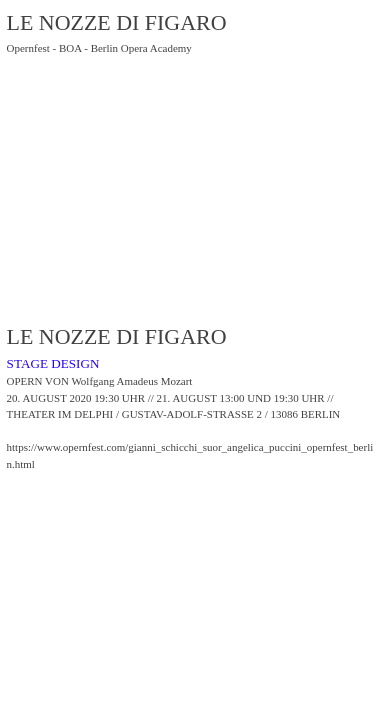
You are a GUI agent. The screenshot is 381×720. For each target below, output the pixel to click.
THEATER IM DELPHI (60, 414)
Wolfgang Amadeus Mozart (131, 381)
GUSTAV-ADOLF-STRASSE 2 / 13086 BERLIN (231, 414)
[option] (191, 205)
